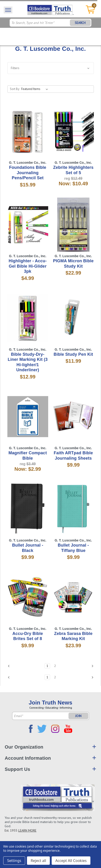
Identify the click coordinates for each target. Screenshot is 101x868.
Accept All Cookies (71, 861)
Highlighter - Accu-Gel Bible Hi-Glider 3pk (28, 266)
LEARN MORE (27, 830)
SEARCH (80, 23)
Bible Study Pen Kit (73, 354)
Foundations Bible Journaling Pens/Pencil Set (28, 173)
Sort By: (15, 89)
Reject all (38, 861)
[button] (51, 68)
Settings (14, 861)
